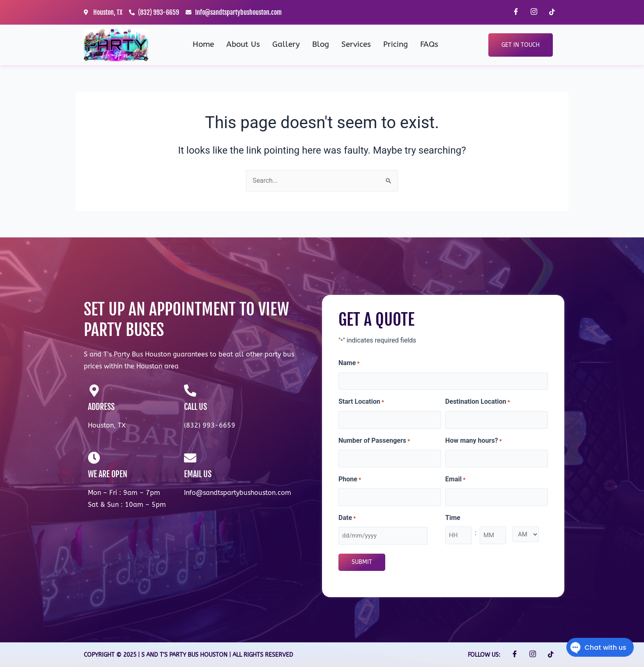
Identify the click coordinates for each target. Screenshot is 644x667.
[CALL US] (190, 391)
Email (455, 480)
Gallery (286, 44)
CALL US (195, 407)
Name (349, 363)
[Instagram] (534, 12)
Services (356, 44)
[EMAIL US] (190, 458)
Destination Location (477, 402)
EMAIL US (198, 474)
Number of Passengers (374, 441)
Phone (350, 480)
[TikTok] (552, 12)
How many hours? (474, 441)
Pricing (396, 44)
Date (347, 518)
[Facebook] (516, 12)
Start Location (361, 402)
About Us (243, 44)
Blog (321, 44)
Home (203, 44)
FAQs (429, 44)
